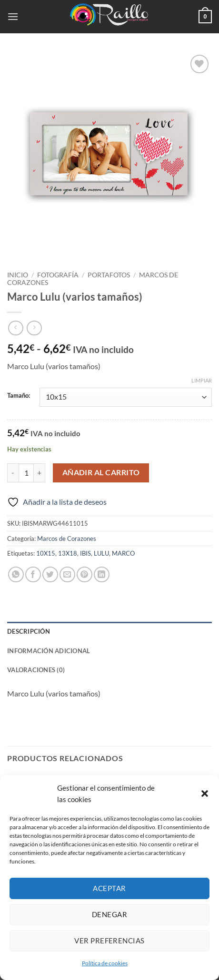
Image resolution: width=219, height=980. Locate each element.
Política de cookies (105, 963)
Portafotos (109, 275)
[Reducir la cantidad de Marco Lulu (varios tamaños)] (13, 473)
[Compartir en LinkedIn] (102, 574)
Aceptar (109, 888)
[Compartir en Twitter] (50, 574)
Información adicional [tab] (49, 651)
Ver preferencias (109, 941)
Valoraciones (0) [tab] (36, 670)
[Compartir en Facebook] (33, 574)
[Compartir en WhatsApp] (16, 574)
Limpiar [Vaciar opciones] (202, 380)
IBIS (85, 553)
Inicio (18, 275)
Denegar (109, 914)
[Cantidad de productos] (26, 473)
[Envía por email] (67, 574)
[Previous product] (34, 328)
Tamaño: (19, 396)
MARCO (123, 553)
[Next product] (15, 328)
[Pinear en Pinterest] (85, 574)
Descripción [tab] (29, 631)
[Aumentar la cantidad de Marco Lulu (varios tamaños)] (40, 473)
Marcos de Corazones (67, 539)
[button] (205, 794)
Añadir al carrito (101, 472)
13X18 (68, 553)
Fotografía (58, 275)
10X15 (46, 553)
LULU (101, 553)
